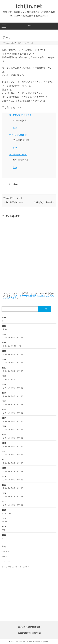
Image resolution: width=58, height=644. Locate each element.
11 (19, 338)
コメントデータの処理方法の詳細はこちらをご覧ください (28, 297)
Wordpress (43, 641)
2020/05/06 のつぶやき (20, 115)
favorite (5, 551)
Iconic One (14, 641)
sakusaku (6, 561)
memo (4, 556)
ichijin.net (29, 6)
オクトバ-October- (18, 135)
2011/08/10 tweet (14, 202)
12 (22, 338)
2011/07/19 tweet (18, 155)
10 (17, 338)
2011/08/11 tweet (44, 202)
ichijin (14, 43)
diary (15, 128)
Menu (29, 26)
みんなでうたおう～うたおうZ (15, 567)
